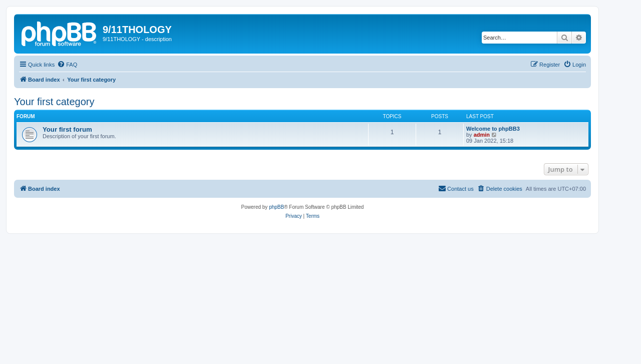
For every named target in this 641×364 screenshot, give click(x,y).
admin (482, 135)
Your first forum (67, 129)
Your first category (54, 102)
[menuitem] (67, 65)
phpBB (276, 207)
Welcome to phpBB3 (493, 129)
